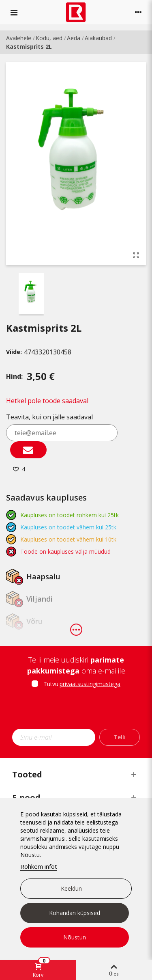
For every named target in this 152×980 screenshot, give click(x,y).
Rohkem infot (39, 866)
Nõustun (75, 937)
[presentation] (80, 711)
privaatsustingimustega (90, 684)
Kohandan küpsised (75, 913)
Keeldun (71, 888)
